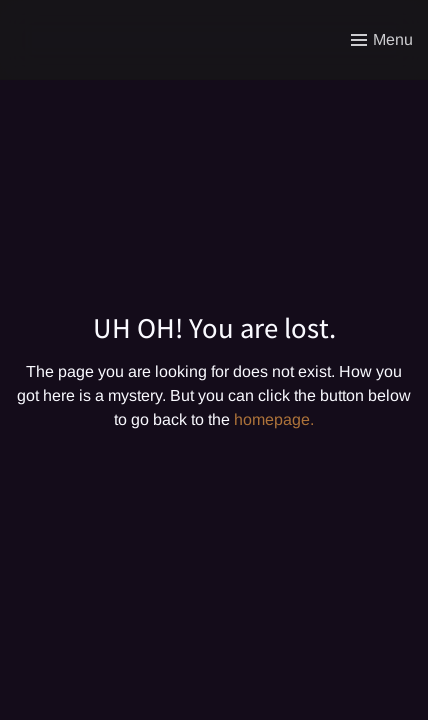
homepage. (274, 419)
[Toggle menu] (382, 40)
